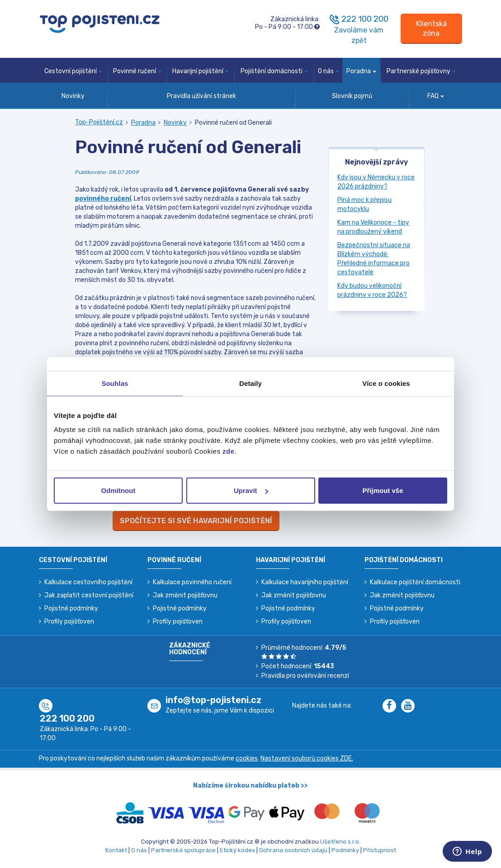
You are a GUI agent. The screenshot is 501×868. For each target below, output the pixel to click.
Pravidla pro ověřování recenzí (305, 676)
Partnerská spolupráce (183, 850)
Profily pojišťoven (69, 622)
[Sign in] (431, 29)
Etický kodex (237, 850)
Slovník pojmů (352, 96)
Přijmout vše (383, 490)
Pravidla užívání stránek (201, 96)
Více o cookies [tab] (386, 383)
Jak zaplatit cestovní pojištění (89, 595)
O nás (328, 71)
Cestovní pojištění (73, 71)
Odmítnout (118, 490)
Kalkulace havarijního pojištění (305, 582)
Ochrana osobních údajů (293, 850)
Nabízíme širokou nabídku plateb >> (250, 786)
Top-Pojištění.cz (99, 122)
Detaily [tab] (250, 383)
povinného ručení (103, 199)
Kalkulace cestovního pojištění (88, 582)
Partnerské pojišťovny (421, 71)
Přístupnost (380, 850)
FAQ (436, 96)
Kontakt (116, 850)
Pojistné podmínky (71, 608)
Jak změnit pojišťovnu (185, 595)
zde (229, 451)
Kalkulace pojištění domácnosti (415, 582)
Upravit (251, 490)
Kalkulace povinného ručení (192, 582)
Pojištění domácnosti (274, 71)
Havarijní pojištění (201, 71)
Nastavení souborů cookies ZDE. (307, 758)
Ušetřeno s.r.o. (340, 842)
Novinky (73, 96)
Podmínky (345, 850)
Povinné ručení (137, 71)
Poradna (361, 71)
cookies (247, 758)
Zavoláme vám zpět (359, 35)
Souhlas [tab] (115, 383)
